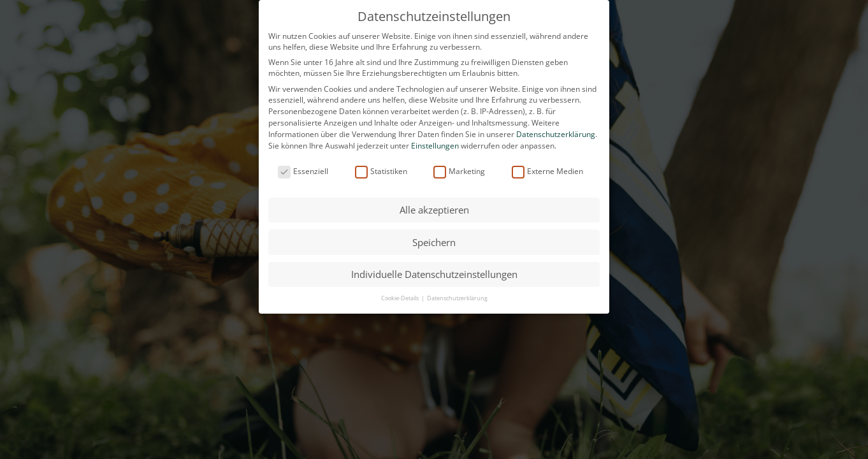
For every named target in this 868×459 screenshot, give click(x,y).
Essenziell (303, 171)
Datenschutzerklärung (556, 134)
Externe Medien (547, 171)
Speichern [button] (434, 242)
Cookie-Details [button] (401, 298)
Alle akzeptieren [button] (434, 210)
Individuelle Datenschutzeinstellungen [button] (434, 274)
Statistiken (381, 171)
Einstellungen (435, 146)
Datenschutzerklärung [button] (457, 298)
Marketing (459, 171)
